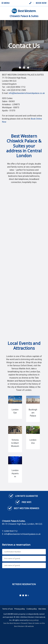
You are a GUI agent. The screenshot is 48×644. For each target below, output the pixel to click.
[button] (20, 68)
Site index (42, 609)
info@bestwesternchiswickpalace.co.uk (27, 93)
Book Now (41, 3)
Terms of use (7, 609)
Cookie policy (32, 609)
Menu (6, 3)
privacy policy (33, 620)
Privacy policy (20, 609)
